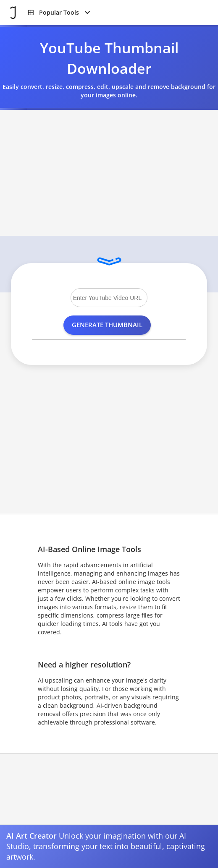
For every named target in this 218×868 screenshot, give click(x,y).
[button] (59, 13)
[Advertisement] (109, 173)
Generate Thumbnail (107, 325)
